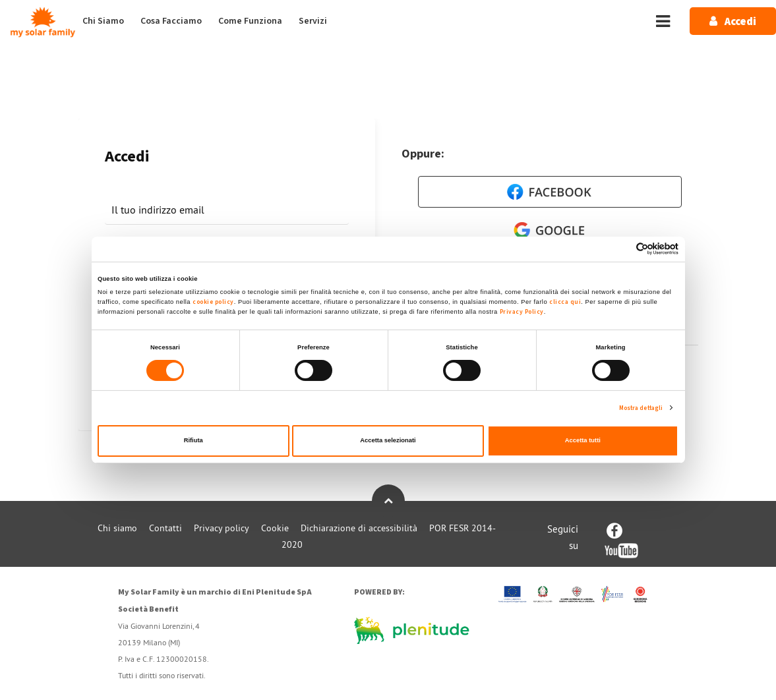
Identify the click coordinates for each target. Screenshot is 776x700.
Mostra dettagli (641, 408)
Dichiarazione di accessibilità (359, 528)
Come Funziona (250, 21)
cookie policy (213, 302)
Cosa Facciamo (171, 21)
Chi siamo (117, 528)
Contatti (165, 528)
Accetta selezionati (388, 440)
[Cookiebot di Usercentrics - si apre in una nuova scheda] (621, 249)
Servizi (313, 21)
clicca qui (565, 302)
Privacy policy (222, 528)
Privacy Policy (522, 312)
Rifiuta (194, 440)
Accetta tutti (583, 440)
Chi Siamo (103, 21)
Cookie (275, 528)
